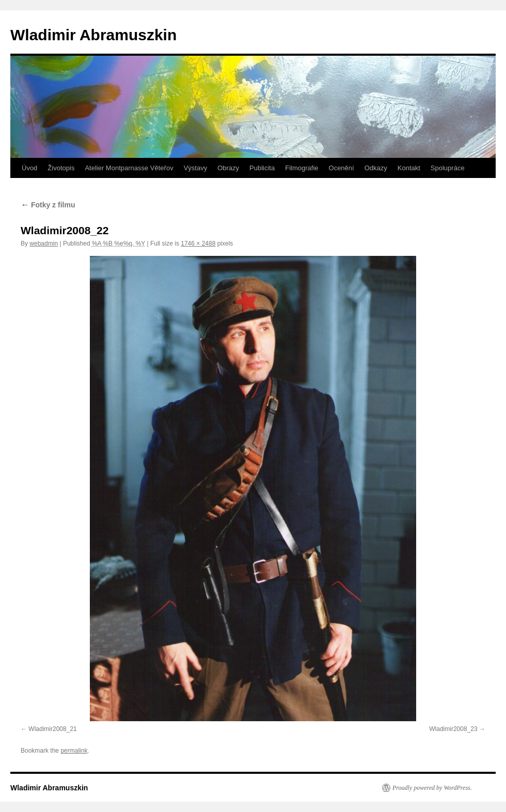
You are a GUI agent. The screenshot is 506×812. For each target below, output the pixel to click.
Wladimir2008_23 (453, 729)
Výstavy (196, 168)
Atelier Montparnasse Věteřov (129, 168)
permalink (74, 751)
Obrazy (228, 168)
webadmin (44, 243)
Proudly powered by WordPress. (432, 788)
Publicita (262, 168)
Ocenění (342, 168)
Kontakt (409, 168)
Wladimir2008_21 (52, 729)
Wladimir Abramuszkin (93, 35)
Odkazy (376, 168)
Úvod (29, 168)
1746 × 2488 (198, 243)
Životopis (61, 168)
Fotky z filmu (48, 205)
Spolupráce (448, 168)
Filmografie (302, 168)
